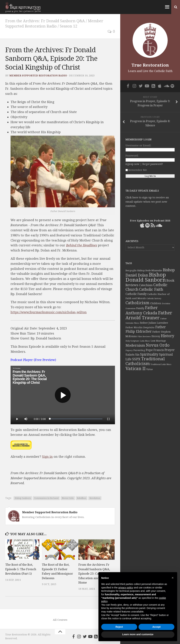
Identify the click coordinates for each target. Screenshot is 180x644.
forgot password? (153, 164)
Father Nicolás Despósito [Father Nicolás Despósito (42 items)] (140, 327)
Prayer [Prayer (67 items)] (170, 350)
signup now (132, 164)
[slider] (76, 419)
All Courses (60, 620)
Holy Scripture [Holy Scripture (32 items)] (132, 341)
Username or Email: (138, 145)
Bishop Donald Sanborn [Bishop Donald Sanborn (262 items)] (146, 277)
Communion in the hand (46, 498)
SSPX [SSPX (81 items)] (136, 359)
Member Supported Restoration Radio (38, 76)
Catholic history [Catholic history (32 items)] (154, 299)
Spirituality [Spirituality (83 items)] (149, 354)
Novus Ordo (68, 498)
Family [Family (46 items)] (140, 308)
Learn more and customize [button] (138, 634)
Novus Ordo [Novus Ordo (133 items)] (158, 345)
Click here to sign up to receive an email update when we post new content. (147, 202)
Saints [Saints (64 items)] (130, 355)
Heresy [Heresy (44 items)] (156, 336)
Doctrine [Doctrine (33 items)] (166, 304)
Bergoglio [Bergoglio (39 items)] (131, 270)
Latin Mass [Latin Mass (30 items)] (145, 341)
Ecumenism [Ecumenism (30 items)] (131, 309)
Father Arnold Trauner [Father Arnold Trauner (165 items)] (149, 315)
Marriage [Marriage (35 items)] (161, 341)
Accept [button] (157, 627)
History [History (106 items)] (168, 336)
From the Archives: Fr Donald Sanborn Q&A (46, 21)
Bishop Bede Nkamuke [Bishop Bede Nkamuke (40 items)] (150, 270)
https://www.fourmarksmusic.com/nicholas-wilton (50, 312)
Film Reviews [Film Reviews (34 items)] (144, 336)
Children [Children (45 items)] (156, 303)
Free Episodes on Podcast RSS (150, 221)
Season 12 (70, 26)
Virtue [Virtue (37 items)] (150, 369)
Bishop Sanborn (23, 498)
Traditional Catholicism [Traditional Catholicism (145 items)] (145, 361)
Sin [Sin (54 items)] (137, 355)
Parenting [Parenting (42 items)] (139, 350)
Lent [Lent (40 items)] (153, 341)
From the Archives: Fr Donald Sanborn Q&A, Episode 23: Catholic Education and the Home (94, 574)
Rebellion (82, 498)
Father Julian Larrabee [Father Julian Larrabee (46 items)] (154, 323)
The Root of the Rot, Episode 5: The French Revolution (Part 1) (21, 569)
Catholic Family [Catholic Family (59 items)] (136, 294)
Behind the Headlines (82, 245)
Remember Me (136, 170)
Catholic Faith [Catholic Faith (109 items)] (151, 289)
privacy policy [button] (126, 588)
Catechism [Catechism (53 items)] (146, 285)
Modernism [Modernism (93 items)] (135, 345)
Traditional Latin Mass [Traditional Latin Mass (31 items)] (161, 364)
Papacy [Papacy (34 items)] (129, 350)
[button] (173, 578)
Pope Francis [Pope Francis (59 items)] (155, 350)
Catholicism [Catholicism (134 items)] (137, 303)
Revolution (95, 498)
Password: (132, 156)
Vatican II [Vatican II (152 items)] (136, 369)
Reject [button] (119, 627)
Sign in (47, 457)
